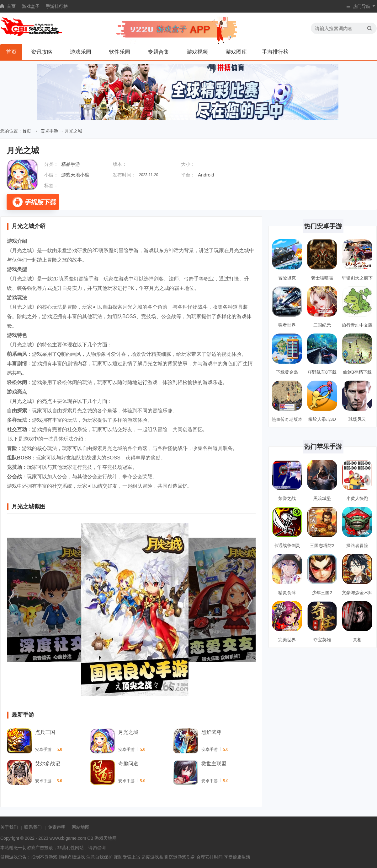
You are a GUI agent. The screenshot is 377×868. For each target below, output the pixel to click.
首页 (11, 6)
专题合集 (158, 52)
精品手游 (71, 164)
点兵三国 (45, 732)
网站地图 (81, 827)
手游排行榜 (57, 6)
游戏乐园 (81, 52)
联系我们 (33, 827)
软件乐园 (119, 52)
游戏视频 (197, 52)
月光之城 (128, 732)
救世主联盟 (214, 764)
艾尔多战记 (48, 764)
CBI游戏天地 (100, 838)
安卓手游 (49, 131)
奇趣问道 (128, 764)
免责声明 (57, 827)
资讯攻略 (42, 52)
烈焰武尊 (211, 732)
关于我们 (9, 827)
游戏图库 (236, 52)
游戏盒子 (31, 6)
